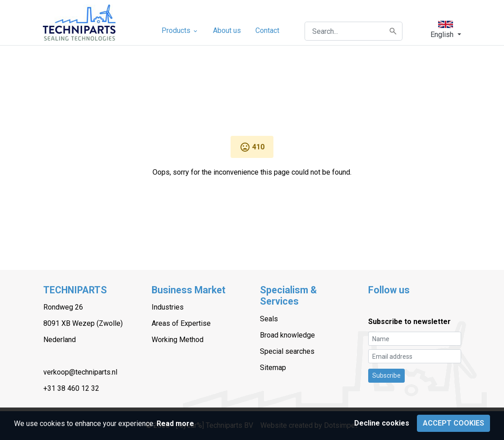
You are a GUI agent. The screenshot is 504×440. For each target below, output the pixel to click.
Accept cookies (453, 423)
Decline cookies (382, 423)
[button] (446, 29)
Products (180, 30)
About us (227, 30)
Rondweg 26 (63, 307)
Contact (267, 30)
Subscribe (386, 375)
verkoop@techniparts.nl (80, 372)
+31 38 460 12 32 (71, 388)
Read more (175, 424)
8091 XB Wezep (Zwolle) (83, 323)
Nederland (60, 340)
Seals (269, 319)
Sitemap (273, 368)
